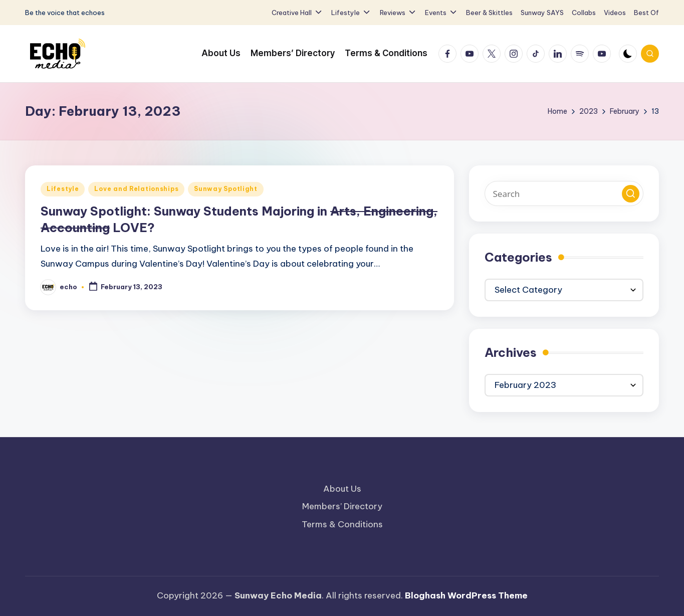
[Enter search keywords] (564, 193)
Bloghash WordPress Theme (466, 595)
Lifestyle (63, 189)
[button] (631, 194)
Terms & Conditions (342, 524)
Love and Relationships (136, 189)
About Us (342, 489)
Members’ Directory (342, 506)
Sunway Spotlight (226, 189)
